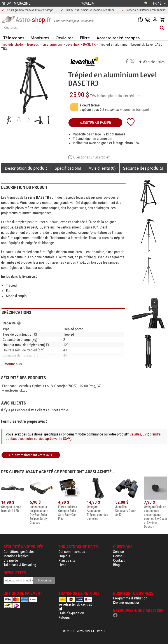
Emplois (64, 556)
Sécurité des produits (143, 168)
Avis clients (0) (102, 168)
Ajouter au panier (95, 123)
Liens (62, 565)
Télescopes (14, 38)
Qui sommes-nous (72, 552)
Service (118, 552)
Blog (116, 565)
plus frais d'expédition (124, 96)
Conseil (119, 556)
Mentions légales (16, 556)
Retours (64, 617)
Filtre (85, 38)
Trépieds (33, 44)
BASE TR (89, 44)
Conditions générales (19, 552)
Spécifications (68, 168)
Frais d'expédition (71, 613)
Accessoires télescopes (118, 38)
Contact (119, 560)
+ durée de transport (135, 110)
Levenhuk (73, 44)
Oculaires (64, 38)
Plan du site (67, 560)
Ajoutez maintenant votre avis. (31, 455)
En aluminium (52, 44)
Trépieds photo (12, 44)
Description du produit (26, 168)
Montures (40, 38)
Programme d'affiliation (130, 598)
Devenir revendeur (126, 603)
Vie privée (11, 560)
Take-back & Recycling (20, 565)
